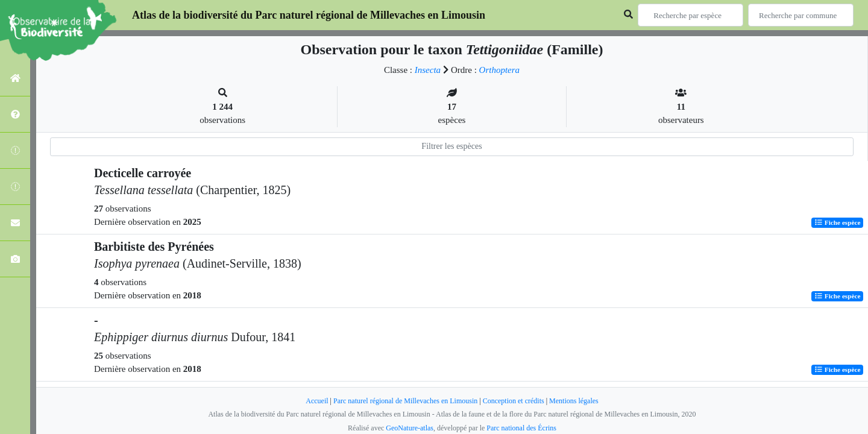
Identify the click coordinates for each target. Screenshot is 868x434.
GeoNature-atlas (410, 428)
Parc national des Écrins (521, 428)
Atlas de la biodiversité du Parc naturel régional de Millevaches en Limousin (309, 15)
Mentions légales (574, 401)
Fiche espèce (838, 222)
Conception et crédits (514, 401)
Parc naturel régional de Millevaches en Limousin (405, 401)
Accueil (317, 401)
